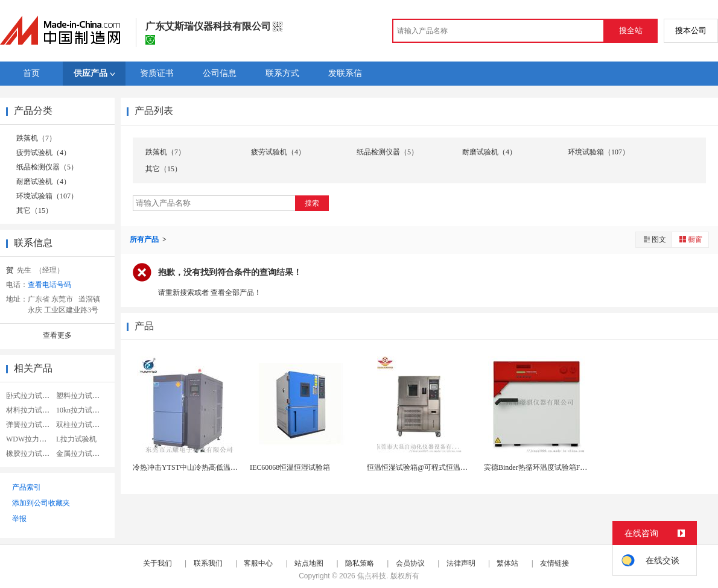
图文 (654, 239)
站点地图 (309, 563)
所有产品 (145, 239)
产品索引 (27, 487)
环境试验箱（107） (47, 196)
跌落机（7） (36, 138)
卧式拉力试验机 (31, 396)
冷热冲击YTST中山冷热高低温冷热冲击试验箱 (207, 467)
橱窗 (690, 239)
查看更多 (57, 335)
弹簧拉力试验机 (31, 425)
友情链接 (554, 563)
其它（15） (34, 210)
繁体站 (507, 563)
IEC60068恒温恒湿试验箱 (290, 467)
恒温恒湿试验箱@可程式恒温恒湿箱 (424, 467)
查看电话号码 (49, 285)
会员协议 (410, 563)
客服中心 (258, 563)
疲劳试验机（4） (43, 153)
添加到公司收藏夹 (41, 503)
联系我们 (208, 563)
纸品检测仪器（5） (47, 167)
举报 (19, 519)
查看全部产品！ (236, 292)
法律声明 (461, 563)
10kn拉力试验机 (81, 410)
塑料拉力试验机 (81, 396)
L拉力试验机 (76, 439)
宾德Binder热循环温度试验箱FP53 (538, 467)
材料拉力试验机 (31, 410)
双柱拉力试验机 (81, 425)
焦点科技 (372, 576)
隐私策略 (360, 563)
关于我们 (157, 563)
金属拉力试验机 (81, 454)
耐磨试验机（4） (43, 182)
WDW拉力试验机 (33, 439)
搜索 (312, 203)
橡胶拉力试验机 (31, 454)
